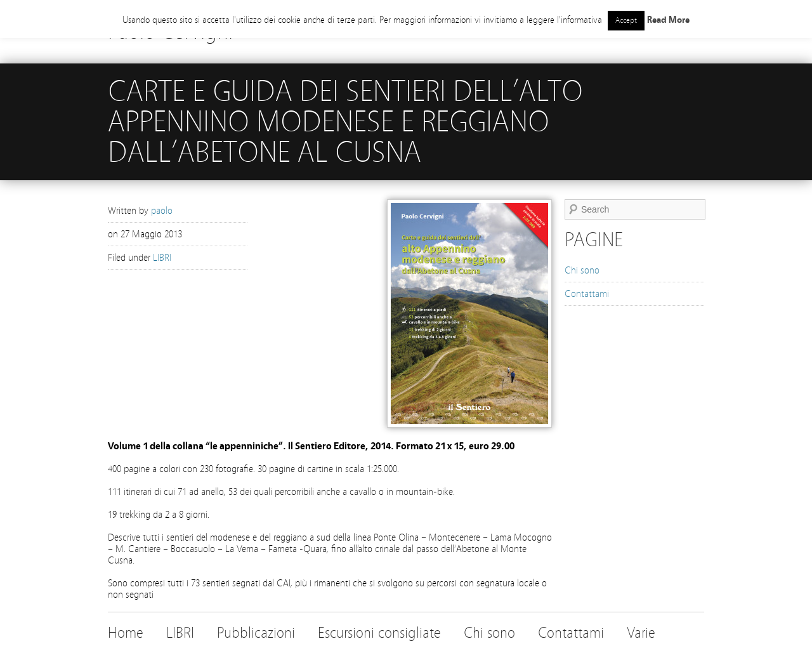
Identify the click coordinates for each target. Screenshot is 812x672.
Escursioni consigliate (379, 633)
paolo (162, 211)
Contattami (587, 294)
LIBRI (162, 258)
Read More (668, 20)
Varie (641, 633)
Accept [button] (626, 20)
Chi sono (582, 270)
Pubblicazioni (256, 633)
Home (126, 633)
